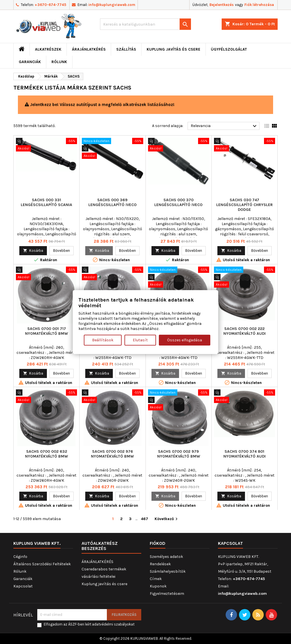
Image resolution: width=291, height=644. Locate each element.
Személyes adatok (166, 557)
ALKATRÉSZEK (48, 49)
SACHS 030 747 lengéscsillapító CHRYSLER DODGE (245, 205)
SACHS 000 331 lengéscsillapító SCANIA (46, 202)
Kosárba (33, 251)
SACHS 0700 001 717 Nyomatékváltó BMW (46, 331)
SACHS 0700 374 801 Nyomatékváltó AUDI (245, 454)
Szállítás (126, 49)
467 (145, 519)
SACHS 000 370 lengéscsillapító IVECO (178, 202)
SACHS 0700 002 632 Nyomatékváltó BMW (46, 454)
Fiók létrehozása (259, 5)
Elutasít (140, 340)
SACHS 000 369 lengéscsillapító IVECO (113, 202)
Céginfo (20, 557)
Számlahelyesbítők (168, 571)
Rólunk (59, 62)
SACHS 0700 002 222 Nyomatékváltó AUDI (245, 331)
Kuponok (158, 586)
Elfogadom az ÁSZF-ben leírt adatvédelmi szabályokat (89, 624)
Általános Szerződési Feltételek (42, 564)
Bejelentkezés (222, 5)
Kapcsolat (23, 586)
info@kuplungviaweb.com (112, 5)
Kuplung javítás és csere (173, 49)
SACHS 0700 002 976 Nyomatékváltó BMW (112, 454)
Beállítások (103, 340)
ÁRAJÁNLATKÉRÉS (89, 49)
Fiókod (158, 543)
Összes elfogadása (185, 340)
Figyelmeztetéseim (167, 594)
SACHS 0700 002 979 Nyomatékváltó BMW (179, 454)
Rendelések (160, 564)
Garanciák (30, 62)
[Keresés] (145, 24)
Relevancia (224, 126)
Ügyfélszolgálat (229, 49)
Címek (156, 579)
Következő (167, 519)
